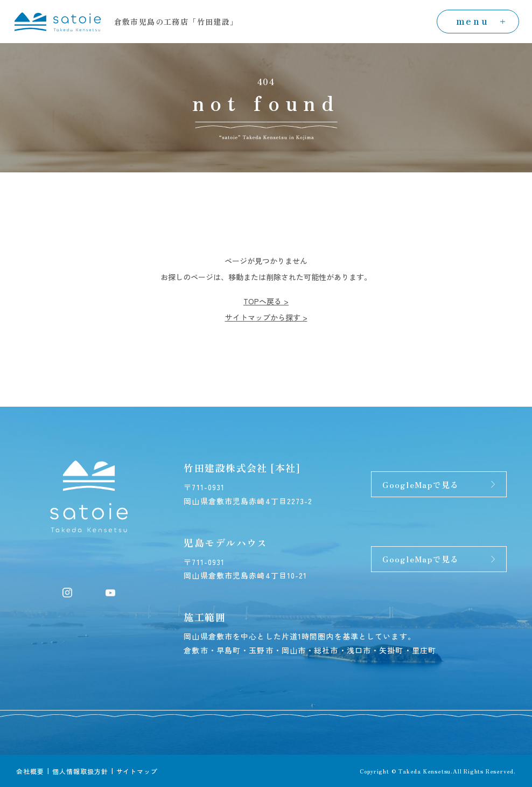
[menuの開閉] (478, 22)
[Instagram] (67, 591)
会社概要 (30, 771)
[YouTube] (110, 591)
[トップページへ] (58, 20)
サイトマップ (137, 771)
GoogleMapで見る (421, 485)
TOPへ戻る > (266, 301)
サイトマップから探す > (266, 317)
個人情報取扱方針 (80, 771)
